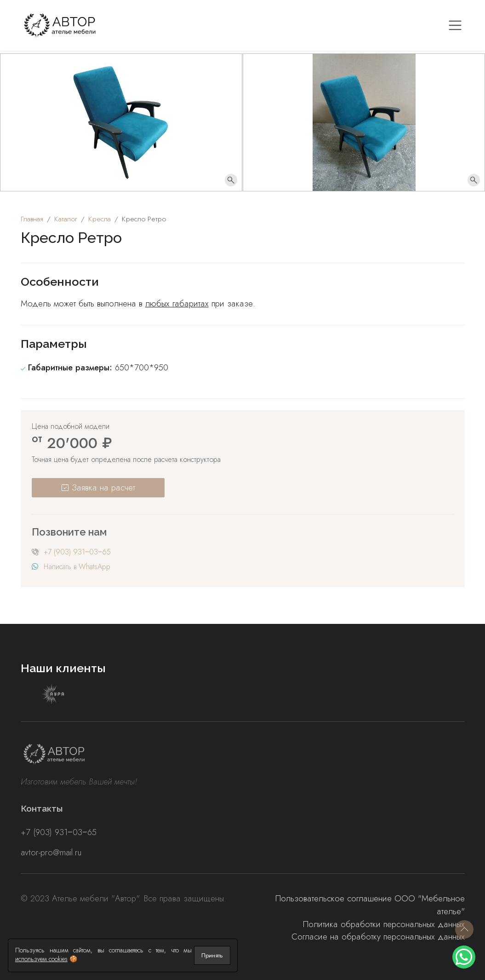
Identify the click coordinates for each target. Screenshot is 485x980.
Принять (212, 955)
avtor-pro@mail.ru (51, 852)
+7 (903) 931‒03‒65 (77, 552)
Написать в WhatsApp (77, 567)
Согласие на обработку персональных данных (378, 937)
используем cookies (41, 959)
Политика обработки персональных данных (384, 924)
